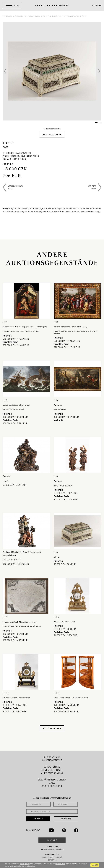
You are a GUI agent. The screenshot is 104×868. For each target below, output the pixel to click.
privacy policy (25, 864)
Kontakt (52, 840)
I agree (95, 865)
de (100, 5)
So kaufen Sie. (52, 767)
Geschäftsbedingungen (52, 780)
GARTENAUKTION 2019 (53, 16)
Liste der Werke (72, 16)
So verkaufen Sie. (52, 770)
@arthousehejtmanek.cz (52, 849)
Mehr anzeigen (52, 728)
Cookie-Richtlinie (52, 786)
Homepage (7, 16)
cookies (32, 866)
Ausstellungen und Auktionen (28, 16)
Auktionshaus (52, 757)
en (97, 5)
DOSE (84, 16)
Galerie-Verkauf (52, 760)
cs (93, 5)
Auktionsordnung (52, 773)
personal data (60, 864)
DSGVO (52, 783)
